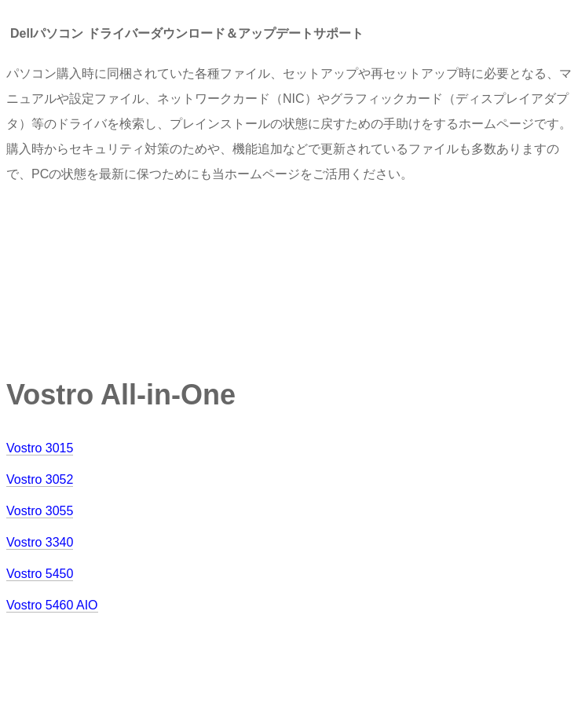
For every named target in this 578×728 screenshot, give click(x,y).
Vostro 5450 (40, 574)
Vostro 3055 (40, 511)
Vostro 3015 (40, 448)
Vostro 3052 (40, 479)
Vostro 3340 (40, 542)
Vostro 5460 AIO (52, 605)
